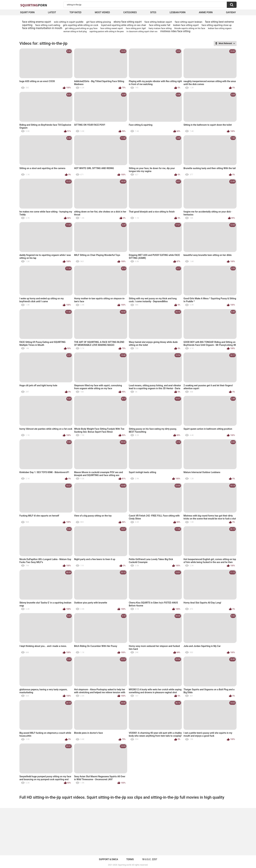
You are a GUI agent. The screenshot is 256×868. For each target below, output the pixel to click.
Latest (52, 12)
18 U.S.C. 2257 (149, 859)
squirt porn (27, 12)
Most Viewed (102, 12)
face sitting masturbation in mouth (42, 28)
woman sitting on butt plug (75, 31)
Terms (130, 859)
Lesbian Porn (178, 12)
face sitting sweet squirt (112, 28)
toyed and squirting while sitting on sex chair (124, 25)
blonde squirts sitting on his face (190, 28)
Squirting (34, 5)
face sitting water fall (160, 25)
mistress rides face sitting (175, 31)
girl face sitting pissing (99, 22)
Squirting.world (125, 865)
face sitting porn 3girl (136, 28)
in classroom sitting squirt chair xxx (142, 31)
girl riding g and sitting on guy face (81, 28)
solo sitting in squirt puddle (69, 22)
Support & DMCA (108, 859)
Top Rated (75, 12)
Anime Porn (206, 12)
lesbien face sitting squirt (186, 25)
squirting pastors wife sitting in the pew (107, 31)
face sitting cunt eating (48, 25)
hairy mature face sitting (160, 28)
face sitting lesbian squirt (158, 22)
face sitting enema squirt (37, 22)
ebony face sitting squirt (128, 22)
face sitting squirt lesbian (188, 22)
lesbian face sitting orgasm (220, 28)
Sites (153, 12)
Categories (130, 12)
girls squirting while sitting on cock (81, 25)
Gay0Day (231, 12)
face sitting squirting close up (217, 25)
